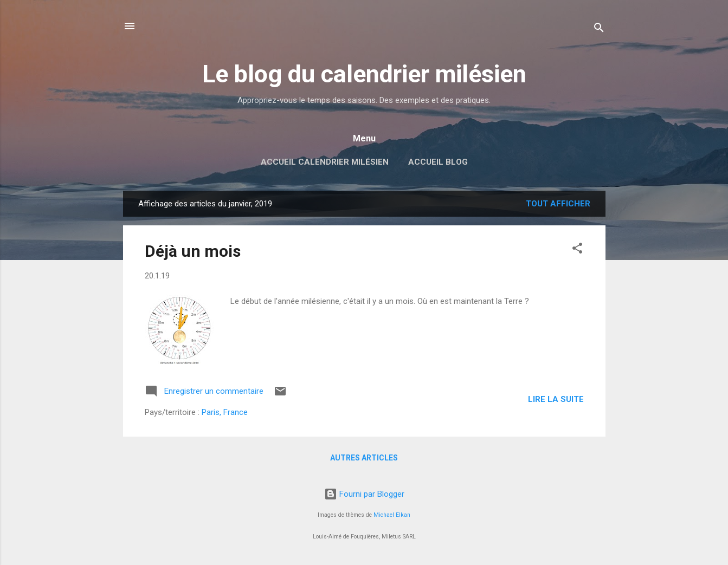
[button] (577, 250)
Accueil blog (438, 162)
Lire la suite (556, 399)
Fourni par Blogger (364, 494)
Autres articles (364, 458)
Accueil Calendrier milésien (325, 162)
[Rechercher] (599, 30)
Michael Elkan (392, 515)
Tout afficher (558, 204)
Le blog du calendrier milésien (364, 74)
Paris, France (225, 412)
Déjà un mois (193, 251)
